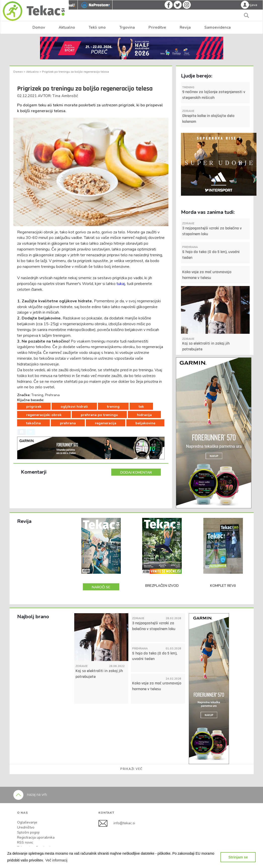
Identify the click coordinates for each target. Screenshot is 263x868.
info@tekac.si (124, 823)
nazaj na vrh (30, 795)
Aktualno (67, 27)
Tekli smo (97, 27)
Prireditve (157, 27)
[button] (56, 860)
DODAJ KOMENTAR (136, 472)
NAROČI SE (101, 587)
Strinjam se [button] (238, 857)
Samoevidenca (218, 27)
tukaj (121, 284)
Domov (39, 27)
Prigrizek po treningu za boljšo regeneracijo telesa (76, 72)
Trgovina (127, 27)
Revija (185, 27)
